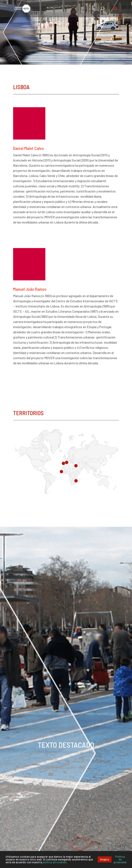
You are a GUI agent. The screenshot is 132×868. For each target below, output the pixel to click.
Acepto (105, 859)
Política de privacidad (120, 859)
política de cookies (54, 862)
